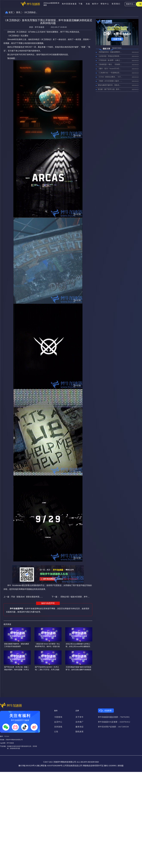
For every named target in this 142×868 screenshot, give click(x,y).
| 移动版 (120, 766)
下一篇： (71, 597)
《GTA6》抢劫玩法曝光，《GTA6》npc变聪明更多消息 (110, 77)
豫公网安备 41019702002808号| (50, 766)
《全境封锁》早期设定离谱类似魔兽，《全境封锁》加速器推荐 (110, 56)
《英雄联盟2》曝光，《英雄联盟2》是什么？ (110, 64)
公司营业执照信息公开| (73, 766)
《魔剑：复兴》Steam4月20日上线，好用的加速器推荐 (110, 69)
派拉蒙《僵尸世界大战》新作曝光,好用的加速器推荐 (110, 89)
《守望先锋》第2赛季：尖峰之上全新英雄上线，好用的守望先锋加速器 (110, 60)
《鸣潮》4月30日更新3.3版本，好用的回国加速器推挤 (110, 81)
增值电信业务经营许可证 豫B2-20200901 (100, 766)
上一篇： (23, 597)
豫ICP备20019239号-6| (28, 766)
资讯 (18, 12)
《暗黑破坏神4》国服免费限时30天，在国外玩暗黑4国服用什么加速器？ (110, 52)
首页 (11, 12)
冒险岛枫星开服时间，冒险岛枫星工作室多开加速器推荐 (110, 85)
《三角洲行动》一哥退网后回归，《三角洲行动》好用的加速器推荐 (110, 73)
